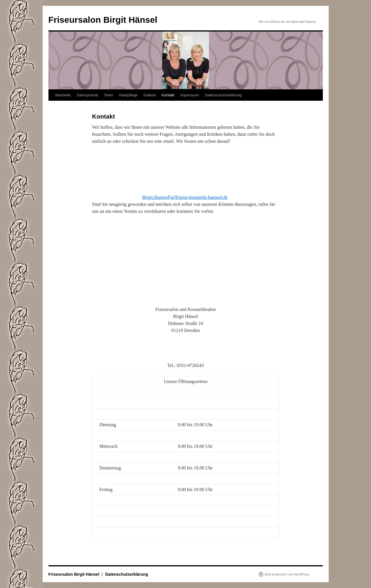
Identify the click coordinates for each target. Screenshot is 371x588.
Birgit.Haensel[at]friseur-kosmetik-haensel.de (185, 197)
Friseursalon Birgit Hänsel (103, 20)
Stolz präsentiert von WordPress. (287, 574)
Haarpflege (128, 95)
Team (109, 95)
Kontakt (168, 95)
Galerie (150, 95)
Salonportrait (87, 95)
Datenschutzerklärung (223, 95)
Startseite (63, 95)
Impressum (190, 95)
